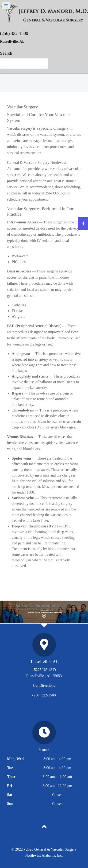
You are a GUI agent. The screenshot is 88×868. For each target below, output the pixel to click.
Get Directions (44, 685)
